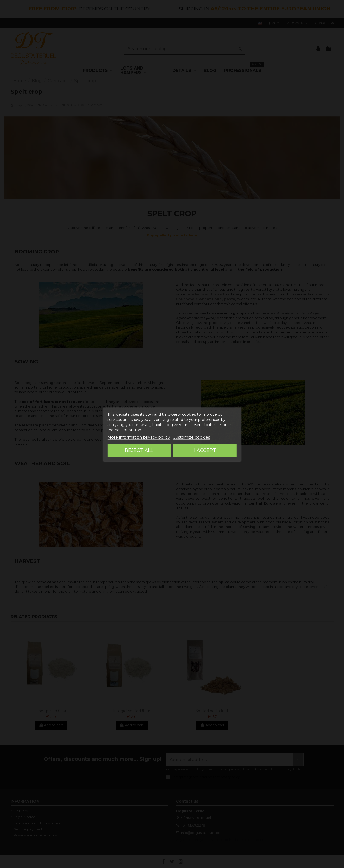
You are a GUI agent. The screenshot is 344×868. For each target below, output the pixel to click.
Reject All (139, 450)
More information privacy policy (139, 437)
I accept (205, 450)
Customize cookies (191, 437)
